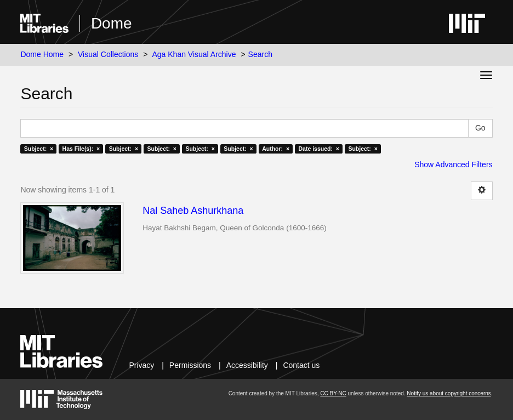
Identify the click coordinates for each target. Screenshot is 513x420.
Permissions (190, 365)
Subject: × (39, 149)
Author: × (276, 149)
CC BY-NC (333, 393)
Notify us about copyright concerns (449, 393)
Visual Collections (108, 54)
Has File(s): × (81, 149)
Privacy (141, 365)
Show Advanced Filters (453, 164)
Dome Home (42, 54)
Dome (112, 23)
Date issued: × (319, 149)
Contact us (301, 365)
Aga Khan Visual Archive (194, 54)
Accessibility (247, 365)
